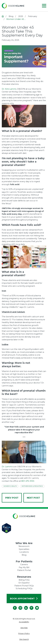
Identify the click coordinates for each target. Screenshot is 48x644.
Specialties (24, 549)
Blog (24, 555)
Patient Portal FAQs (24, 586)
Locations (24, 552)
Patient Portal (24, 570)
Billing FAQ (24, 580)
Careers (24, 564)
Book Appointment (24, 599)
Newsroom (24, 546)
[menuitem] (24, 622)
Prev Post (12, 498)
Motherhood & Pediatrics (32, 486)
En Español (24, 583)
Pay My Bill (24, 567)
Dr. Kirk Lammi (9, 89)
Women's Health (10, 486)
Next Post (33, 498)
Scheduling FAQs (24, 588)
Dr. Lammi (7, 467)
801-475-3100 (28, 481)
